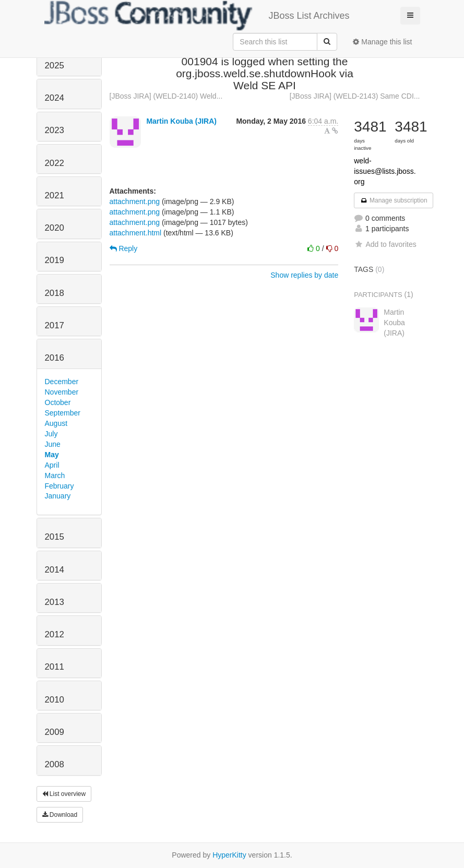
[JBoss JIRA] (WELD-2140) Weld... (166, 96)
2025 (55, 66)
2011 (55, 667)
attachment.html (136, 233)
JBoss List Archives (197, 16)
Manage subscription (394, 200)
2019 (55, 260)
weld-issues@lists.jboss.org (385, 171)
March (55, 475)
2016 (55, 358)
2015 (55, 537)
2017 (55, 325)
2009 (55, 732)
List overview (64, 794)
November (62, 392)
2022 (55, 163)
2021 (55, 195)
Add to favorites (385, 244)
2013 (55, 602)
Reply (124, 248)
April (52, 465)
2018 (55, 293)
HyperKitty (229, 855)
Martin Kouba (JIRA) (181, 121)
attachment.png (135, 201)
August (56, 423)
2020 (55, 228)
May (52, 455)
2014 (55, 570)
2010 (55, 700)
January (58, 496)
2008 (55, 764)
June (53, 444)
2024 (55, 98)
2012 (55, 634)
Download (60, 815)
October (58, 402)
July (51, 434)
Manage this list (382, 42)
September (63, 413)
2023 (55, 130)
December (62, 382)
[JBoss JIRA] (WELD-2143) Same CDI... (355, 96)
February (60, 486)
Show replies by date (304, 275)
